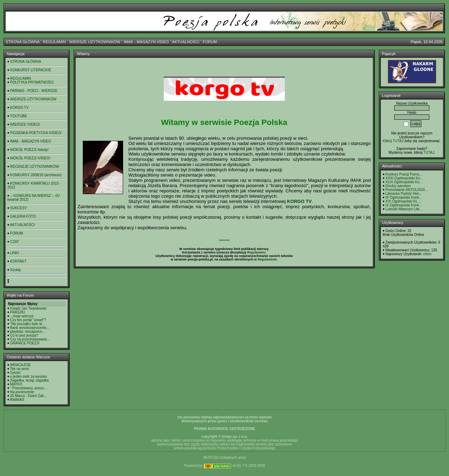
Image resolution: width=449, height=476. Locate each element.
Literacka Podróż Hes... (404, 194)
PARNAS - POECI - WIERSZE (34, 91)
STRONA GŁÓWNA (23, 42)
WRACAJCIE (21, 365)
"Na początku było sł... (28, 324)
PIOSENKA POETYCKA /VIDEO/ (36, 133)
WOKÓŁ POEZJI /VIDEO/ (30, 158)
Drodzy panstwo (398, 186)
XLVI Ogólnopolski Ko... (404, 182)
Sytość (15, 373)
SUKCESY (19, 208)
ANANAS (17, 400)
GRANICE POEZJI (25, 343)
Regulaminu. (257, 252)
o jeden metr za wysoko (29, 376)
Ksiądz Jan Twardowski (28, 308)
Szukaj (15, 270)
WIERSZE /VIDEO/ (25, 124)
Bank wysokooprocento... (30, 328)
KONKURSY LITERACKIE (31, 70)
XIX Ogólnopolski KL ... (403, 201)
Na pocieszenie (22, 392)
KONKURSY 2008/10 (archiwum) (36, 175)
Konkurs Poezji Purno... (404, 174)
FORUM (210, 42)
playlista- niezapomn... (28, 332)
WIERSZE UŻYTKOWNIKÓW (95, 42)
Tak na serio (20, 369)
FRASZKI (18, 312)
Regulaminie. (267, 259)
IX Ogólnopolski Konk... (404, 197)
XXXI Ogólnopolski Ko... (404, 178)
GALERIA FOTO (23, 216)
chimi (427, 254)
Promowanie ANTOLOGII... (407, 190)
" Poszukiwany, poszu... (29, 388)
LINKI (15, 253)
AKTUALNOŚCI (186, 42)
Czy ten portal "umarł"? (28, 320)
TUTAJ (429, 153)
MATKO (16, 384)
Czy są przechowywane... (30, 339)
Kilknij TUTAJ (393, 141)
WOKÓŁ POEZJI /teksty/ (29, 150)
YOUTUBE (19, 116)
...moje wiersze (22, 316)
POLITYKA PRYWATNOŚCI (32, 82)
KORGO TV (19, 108)
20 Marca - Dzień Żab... (28, 396)
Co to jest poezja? (24, 335)
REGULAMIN (54, 42)
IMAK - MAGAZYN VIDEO (146, 42)
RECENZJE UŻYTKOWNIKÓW (35, 167)
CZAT (15, 242)
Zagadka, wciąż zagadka (29, 380)
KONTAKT (18, 261)
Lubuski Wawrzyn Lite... (404, 209)
